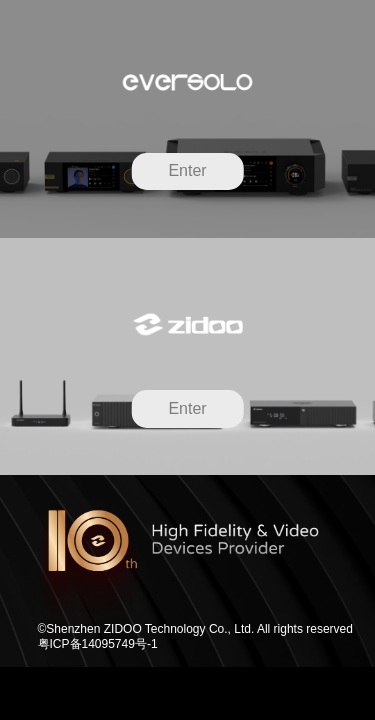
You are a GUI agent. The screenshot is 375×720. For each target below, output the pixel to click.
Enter (187, 170)
